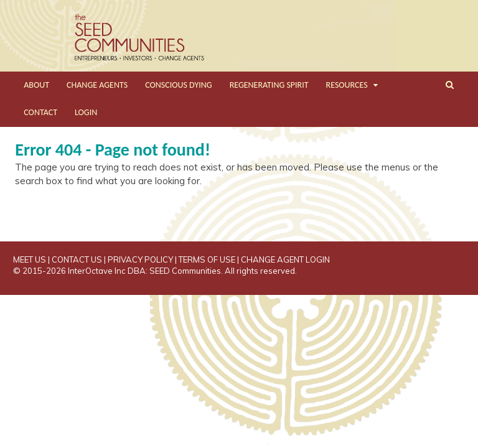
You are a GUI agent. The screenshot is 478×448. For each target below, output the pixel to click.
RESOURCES (347, 85)
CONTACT (40, 112)
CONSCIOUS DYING (179, 85)
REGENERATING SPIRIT (269, 85)
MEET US (30, 259)
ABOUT (36, 85)
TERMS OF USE (207, 259)
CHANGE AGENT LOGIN (285, 259)
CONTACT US (77, 259)
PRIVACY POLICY (140, 259)
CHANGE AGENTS (97, 85)
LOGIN (86, 112)
